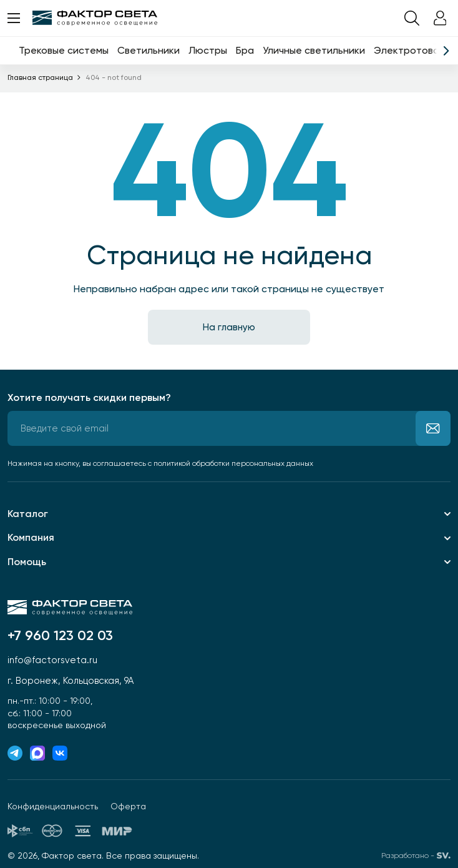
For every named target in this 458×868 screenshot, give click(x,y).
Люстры (208, 50)
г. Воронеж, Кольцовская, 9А (71, 681)
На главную (229, 327)
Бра (245, 50)
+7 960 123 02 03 (60, 636)
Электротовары (413, 50)
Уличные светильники (314, 50)
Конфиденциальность (53, 806)
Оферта (128, 806)
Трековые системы (64, 50)
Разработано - (416, 856)
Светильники (149, 50)
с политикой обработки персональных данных (231, 463)
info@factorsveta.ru (52, 660)
